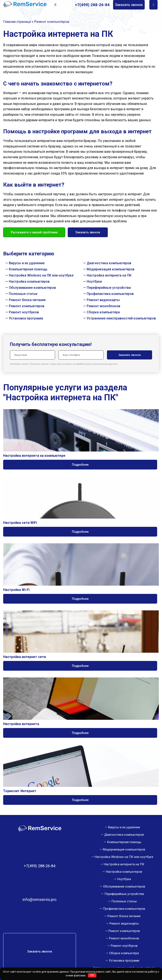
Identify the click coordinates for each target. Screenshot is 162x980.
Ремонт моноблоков (103, 306)
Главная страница (17, 22)
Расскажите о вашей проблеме (34, 232)
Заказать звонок (129, 5)
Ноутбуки (94, 281)
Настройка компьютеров (29, 281)
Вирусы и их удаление (27, 263)
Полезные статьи (23, 294)
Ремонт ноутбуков (24, 312)
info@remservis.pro (40, 900)
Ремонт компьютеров (27, 306)
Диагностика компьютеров (109, 263)
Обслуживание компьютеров (32, 288)
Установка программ (26, 318)
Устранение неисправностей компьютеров (121, 318)
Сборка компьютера (103, 312)
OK (92, 975)
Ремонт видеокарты (103, 300)
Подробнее (80, 465)
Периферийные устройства (109, 288)
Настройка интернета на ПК (109, 275)
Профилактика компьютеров (110, 294)
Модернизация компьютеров (111, 269)
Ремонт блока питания (27, 300)
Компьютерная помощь (28, 269)
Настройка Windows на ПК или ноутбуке (41, 275)
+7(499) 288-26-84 (92, 5)
